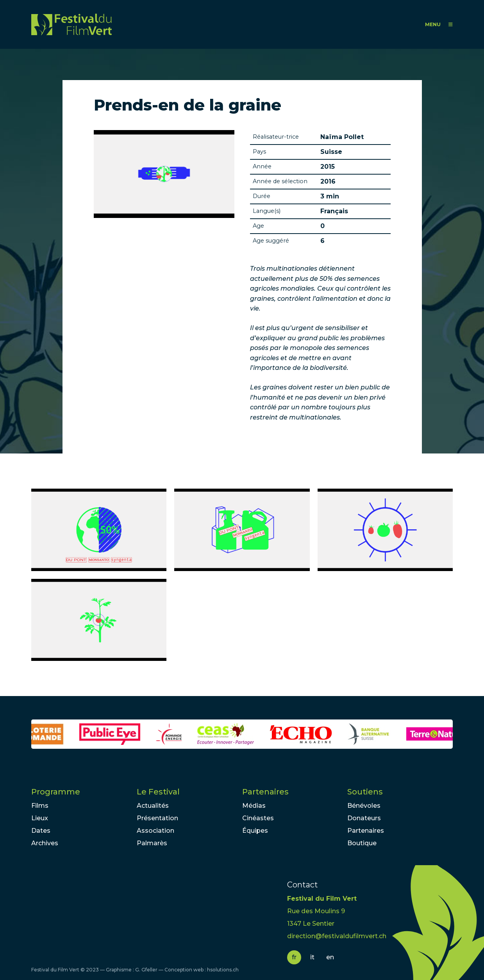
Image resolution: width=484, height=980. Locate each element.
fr (294, 957)
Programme (56, 792)
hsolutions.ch (223, 970)
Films (40, 806)
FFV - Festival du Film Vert (71, 24)
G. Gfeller (146, 970)
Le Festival (158, 792)
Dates (41, 831)
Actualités (153, 806)
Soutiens (365, 792)
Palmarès (152, 843)
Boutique (362, 843)
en (330, 957)
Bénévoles (364, 806)
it (312, 957)
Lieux (40, 818)
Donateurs (364, 818)
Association (155, 831)
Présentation (157, 818)
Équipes (255, 831)
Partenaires (265, 792)
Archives (45, 843)
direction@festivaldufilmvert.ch (337, 936)
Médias (254, 806)
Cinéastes (258, 818)
